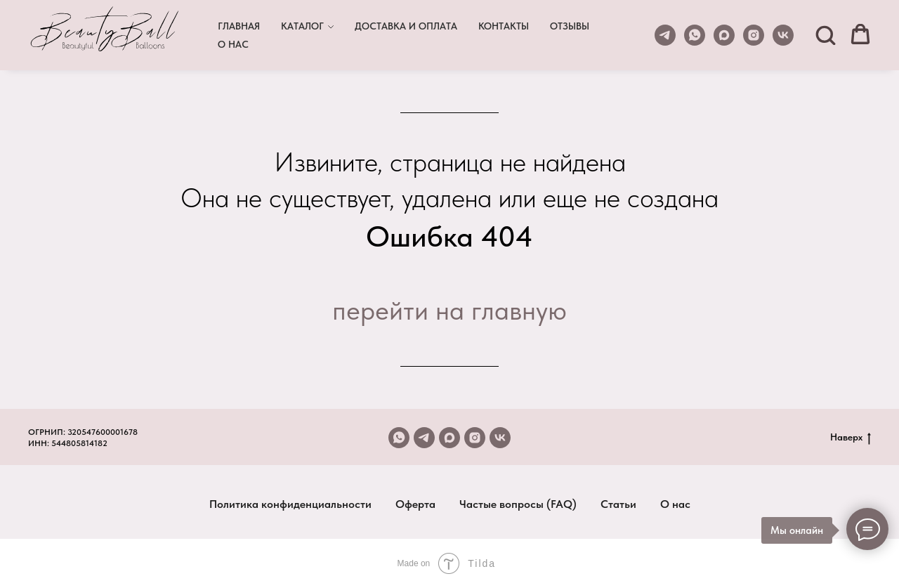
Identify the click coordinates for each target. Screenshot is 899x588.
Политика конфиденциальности (290, 504)
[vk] (783, 35)
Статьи (618, 504)
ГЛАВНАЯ (239, 26)
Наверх (851, 438)
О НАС (233, 44)
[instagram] (754, 35)
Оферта (415, 504)
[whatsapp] (695, 35)
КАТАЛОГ (302, 26)
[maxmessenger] (724, 35)
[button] (825, 34)
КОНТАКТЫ (504, 26)
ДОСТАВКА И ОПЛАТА (406, 26)
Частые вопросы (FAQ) (518, 504)
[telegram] (665, 35)
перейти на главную (449, 310)
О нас (675, 504)
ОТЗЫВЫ (570, 26)
